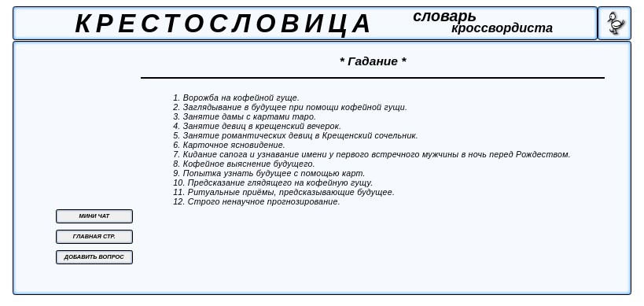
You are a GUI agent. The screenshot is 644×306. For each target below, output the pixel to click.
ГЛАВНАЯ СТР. (94, 236)
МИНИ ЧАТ (94, 216)
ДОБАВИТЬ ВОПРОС (94, 257)
